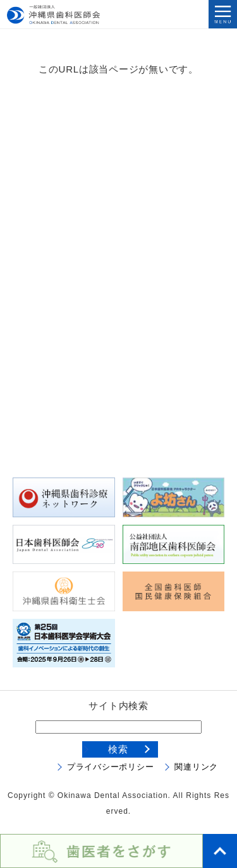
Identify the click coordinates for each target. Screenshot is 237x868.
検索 (118, 749)
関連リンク (196, 767)
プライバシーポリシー (111, 767)
